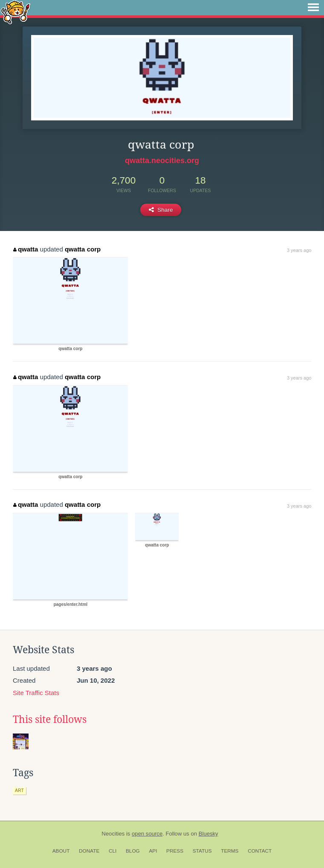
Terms (230, 851)
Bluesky (208, 834)
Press (175, 851)
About (61, 851)
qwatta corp (83, 249)
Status (202, 851)
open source (147, 834)
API (153, 851)
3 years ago (299, 250)
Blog (133, 851)
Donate (89, 851)
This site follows (50, 719)
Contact (260, 851)
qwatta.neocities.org (162, 161)
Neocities (113, 834)
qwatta (26, 249)
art (19, 790)
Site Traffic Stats (36, 693)
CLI (113, 851)
